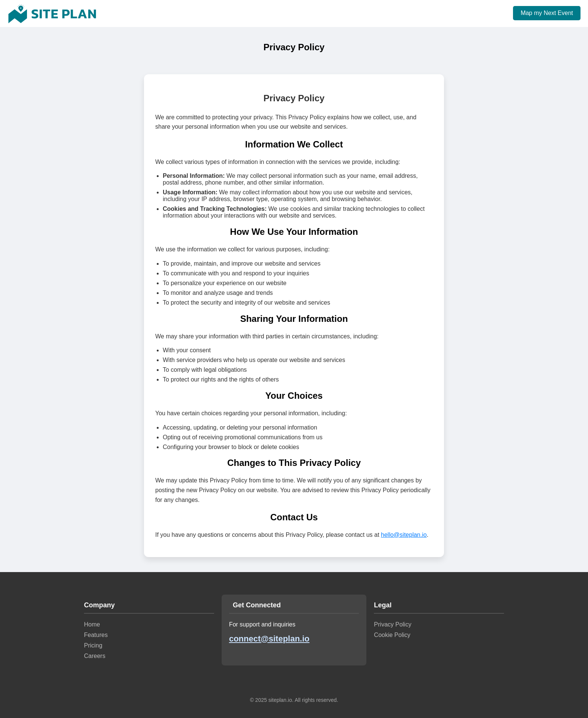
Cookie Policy (392, 635)
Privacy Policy (393, 624)
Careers (95, 656)
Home (92, 624)
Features (96, 635)
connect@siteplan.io (269, 639)
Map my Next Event (547, 13)
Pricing (93, 645)
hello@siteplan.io (404, 535)
